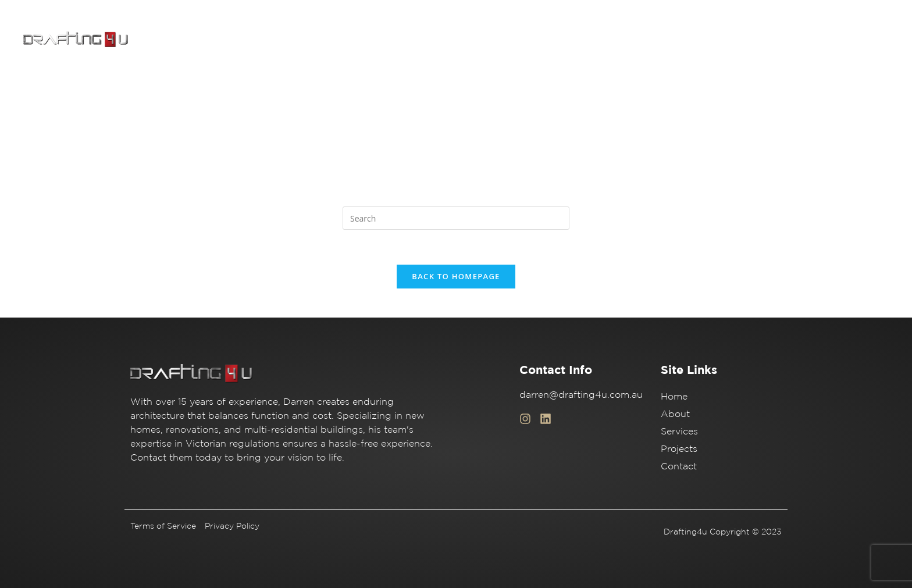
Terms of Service (163, 526)
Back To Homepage (456, 276)
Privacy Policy (232, 526)
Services (717, 40)
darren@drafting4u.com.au (581, 394)
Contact (831, 40)
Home (615, 40)
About (664, 40)
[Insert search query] (456, 218)
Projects (774, 40)
